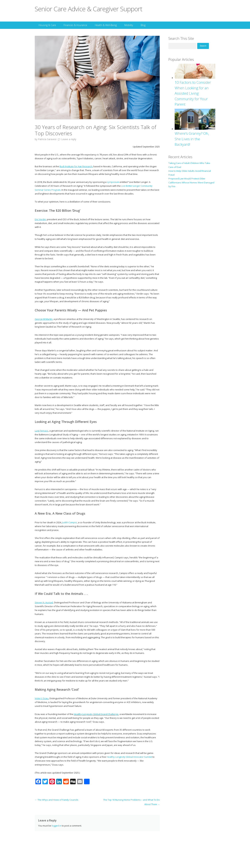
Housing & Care (47, 25)
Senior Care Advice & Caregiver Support (88, 9)
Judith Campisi (70, 522)
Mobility (129, 25)
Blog (143, 25)
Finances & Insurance (75, 25)
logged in (57, 826)
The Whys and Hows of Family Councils (57, 800)
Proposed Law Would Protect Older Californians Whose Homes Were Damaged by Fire (191, 182)
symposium (113, 182)
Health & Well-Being (106, 25)
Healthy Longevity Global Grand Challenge (96, 714)
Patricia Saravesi (47, 139)
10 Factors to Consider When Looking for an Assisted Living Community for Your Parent (193, 93)
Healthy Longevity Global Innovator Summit (129, 757)
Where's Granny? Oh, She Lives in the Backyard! (192, 139)
